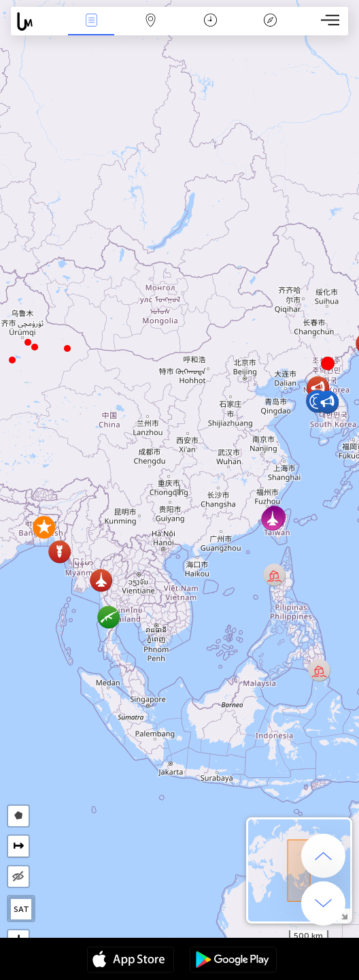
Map (151, 21)
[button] (28, 342)
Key (270, 21)
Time (210, 21)
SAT (21, 909)
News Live (91, 21)
